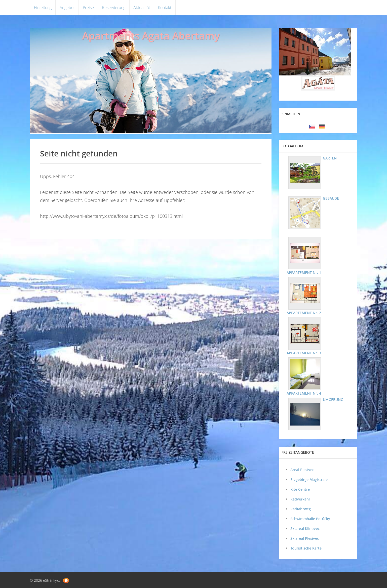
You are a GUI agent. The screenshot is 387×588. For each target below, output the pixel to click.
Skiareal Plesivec (305, 538)
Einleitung (43, 8)
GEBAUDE (331, 198)
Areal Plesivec (302, 470)
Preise (88, 8)
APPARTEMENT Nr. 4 (304, 393)
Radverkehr (300, 499)
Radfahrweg (301, 509)
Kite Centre (300, 489)
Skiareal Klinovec (305, 529)
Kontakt (165, 8)
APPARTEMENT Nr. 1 (304, 272)
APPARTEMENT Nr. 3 (304, 353)
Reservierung (114, 8)
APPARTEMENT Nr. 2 (304, 313)
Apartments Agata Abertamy (151, 36)
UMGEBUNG (333, 400)
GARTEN (330, 158)
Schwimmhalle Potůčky (310, 519)
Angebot (67, 8)
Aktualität (142, 8)
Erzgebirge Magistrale (309, 479)
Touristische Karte (306, 548)
